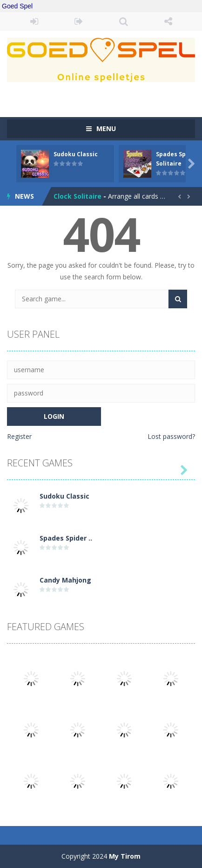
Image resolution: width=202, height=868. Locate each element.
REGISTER (79, 21)
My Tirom (125, 856)
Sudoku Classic (76, 154)
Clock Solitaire (77, 196)
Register (19, 436)
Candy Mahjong (65, 580)
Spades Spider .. (66, 538)
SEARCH (123, 21)
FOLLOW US (168, 21)
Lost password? (171, 436)
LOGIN (34, 21)
